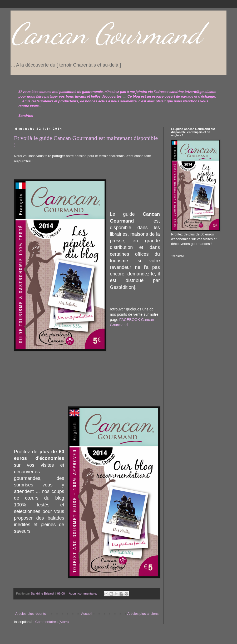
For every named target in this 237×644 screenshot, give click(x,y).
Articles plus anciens (143, 614)
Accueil (87, 614)
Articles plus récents (31, 614)
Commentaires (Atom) (52, 622)
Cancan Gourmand (106, 34)
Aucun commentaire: (83, 593)
